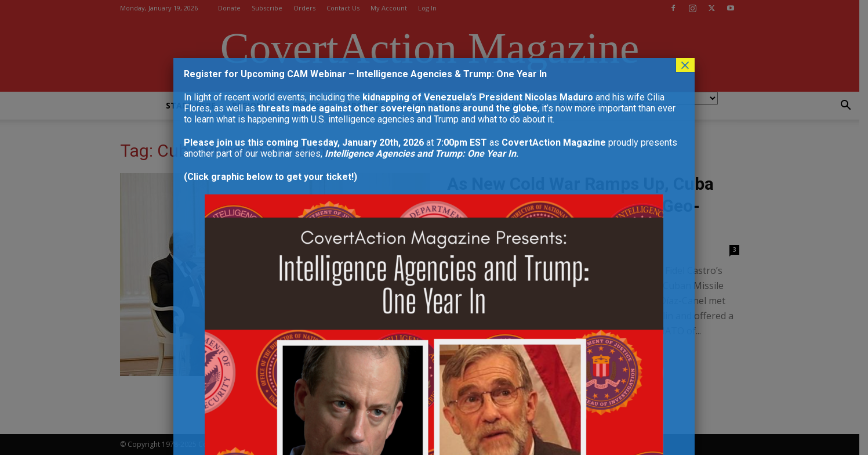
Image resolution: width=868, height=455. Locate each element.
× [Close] (685, 65)
